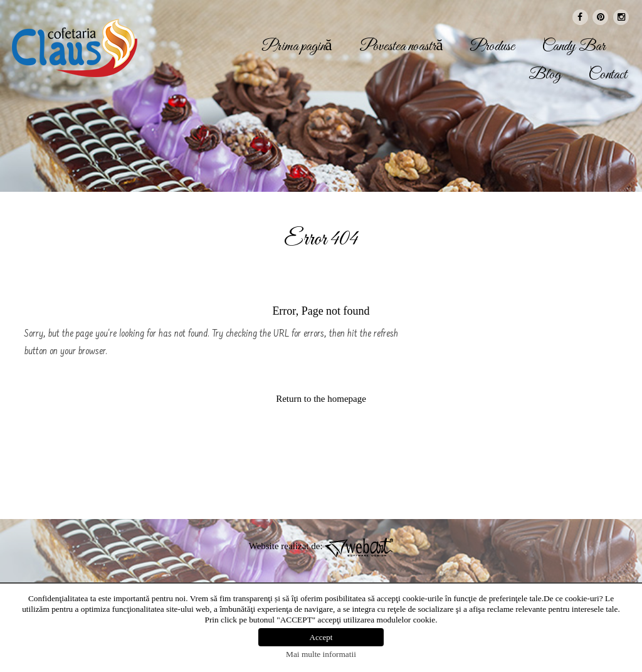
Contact (608, 75)
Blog (545, 75)
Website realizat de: (321, 546)
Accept (321, 637)
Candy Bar (574, 47)
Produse (492, 47)
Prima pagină (297, 47)
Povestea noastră (401, 47)
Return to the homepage (321, 399)
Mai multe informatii (321, 654)
